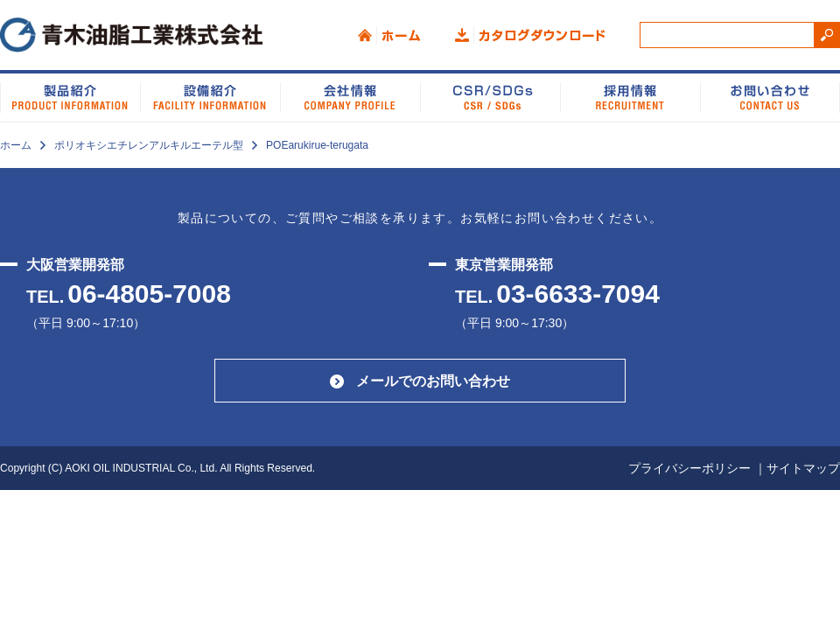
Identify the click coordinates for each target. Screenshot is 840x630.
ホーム (389, 35)
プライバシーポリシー (689, 468)
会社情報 (350, 96)
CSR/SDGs (490, 96)
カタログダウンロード (530, 35)
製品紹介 (70, 96)
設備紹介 (210, 96)
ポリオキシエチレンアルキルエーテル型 (149, 145)
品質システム (630, 96)
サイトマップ (803, 468)
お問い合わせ (770, 96)
